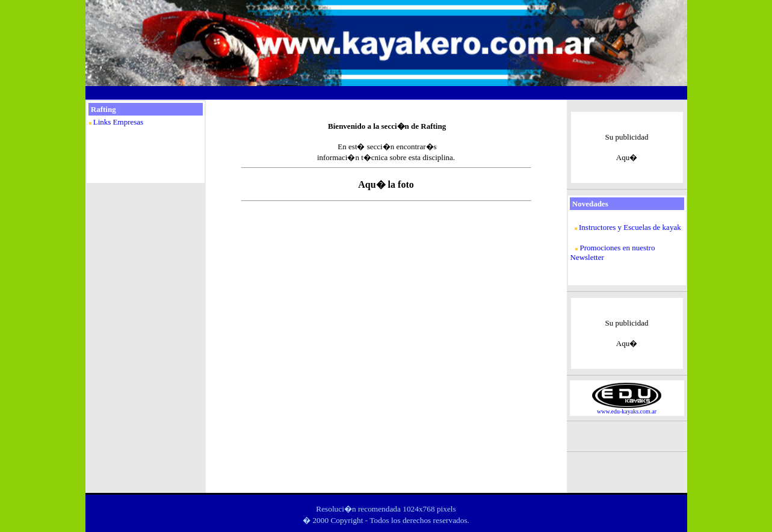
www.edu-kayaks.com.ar (627, 411)
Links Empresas (118, 122)
